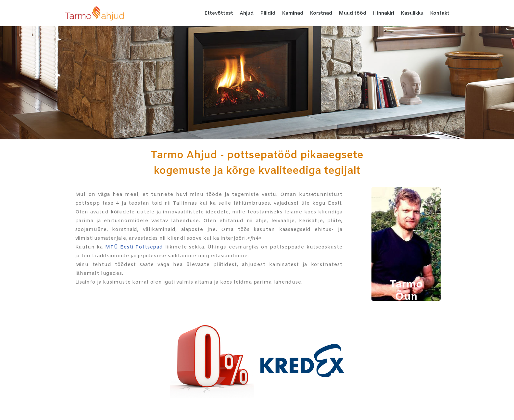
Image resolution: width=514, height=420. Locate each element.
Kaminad (293, 13)
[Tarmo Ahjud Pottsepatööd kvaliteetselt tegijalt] (94, 13)
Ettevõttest (219, 13)
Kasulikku (412, 13)
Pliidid (268, 13)
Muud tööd (352, 13)
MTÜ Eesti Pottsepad (134, 247)
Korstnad (321, 13)
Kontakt (440, 13)
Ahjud (247, 13)
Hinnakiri (383, 13)
